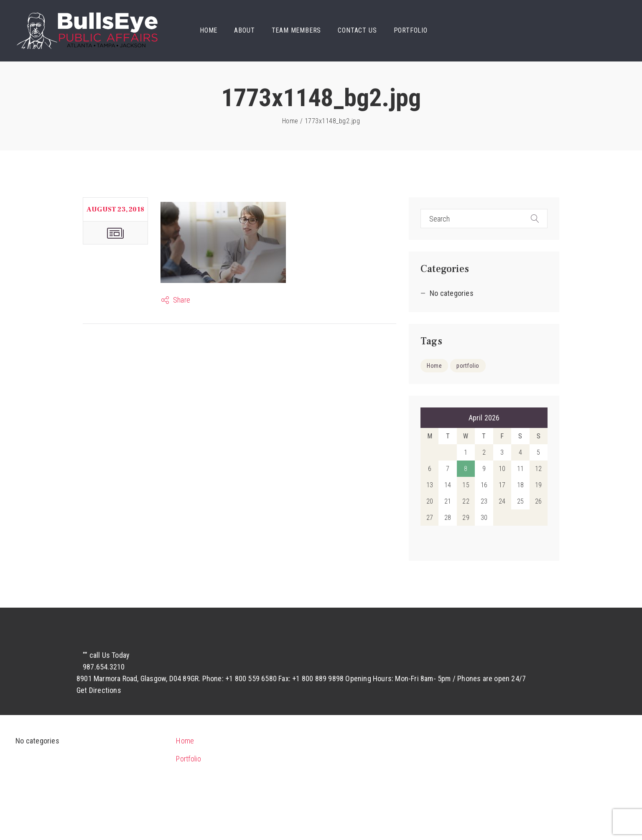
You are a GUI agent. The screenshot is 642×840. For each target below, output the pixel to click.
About (244, 30)
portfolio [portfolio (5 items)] (468, 366)
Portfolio (411, 30)
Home (209, 30)
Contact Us (357, 30)
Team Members (297, 30)
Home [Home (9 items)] (434, 366)
